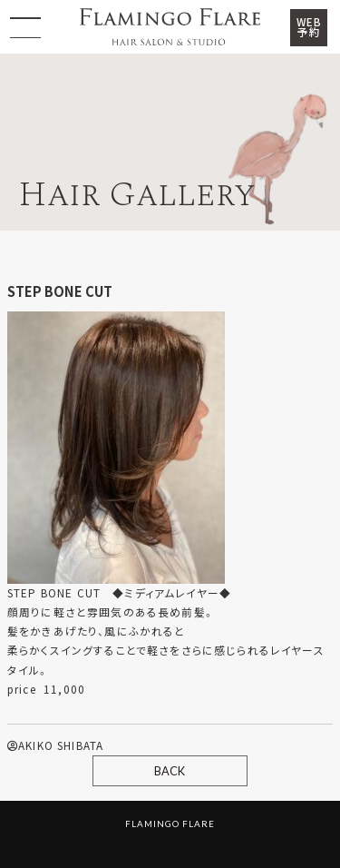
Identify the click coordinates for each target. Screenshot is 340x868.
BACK (170, 771)
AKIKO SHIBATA (55, 745)
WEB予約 (309, 27)
